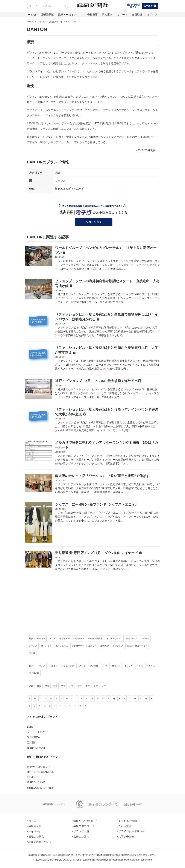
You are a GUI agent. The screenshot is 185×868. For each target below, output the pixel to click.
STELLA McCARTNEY (40, 788)
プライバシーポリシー (131, 831)
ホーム (30, 22)
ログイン (152, 15)
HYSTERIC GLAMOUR (41, 772)
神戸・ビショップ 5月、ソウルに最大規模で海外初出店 (98, 381)
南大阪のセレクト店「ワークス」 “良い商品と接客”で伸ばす (102, 476)
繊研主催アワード (83, 826)
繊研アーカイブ (67, 15)
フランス (60, 181)
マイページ (34, 831)
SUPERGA (33, 737)
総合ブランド (56, 22)
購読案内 (107, 15)
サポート (122, 15)
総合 (58, 173)
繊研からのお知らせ (84, 821)
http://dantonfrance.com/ (69, 189)
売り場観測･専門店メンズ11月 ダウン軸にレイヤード (97, 553)
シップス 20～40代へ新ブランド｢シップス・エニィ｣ (96, 504)
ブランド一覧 (81, 831)
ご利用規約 (124, 826)
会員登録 (137, 15)
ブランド (42, 22)
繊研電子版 (47, 15)
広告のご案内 (81, 837)
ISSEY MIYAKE (36, 748)
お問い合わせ (125, 837)
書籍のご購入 (36, 837)
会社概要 (92, 15)
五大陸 (31, 742)
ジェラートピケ (36, 732)
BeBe (30, 727)
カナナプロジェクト (39, 767)
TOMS (31, 777)
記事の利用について (40, 842)
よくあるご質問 (127, 821)
